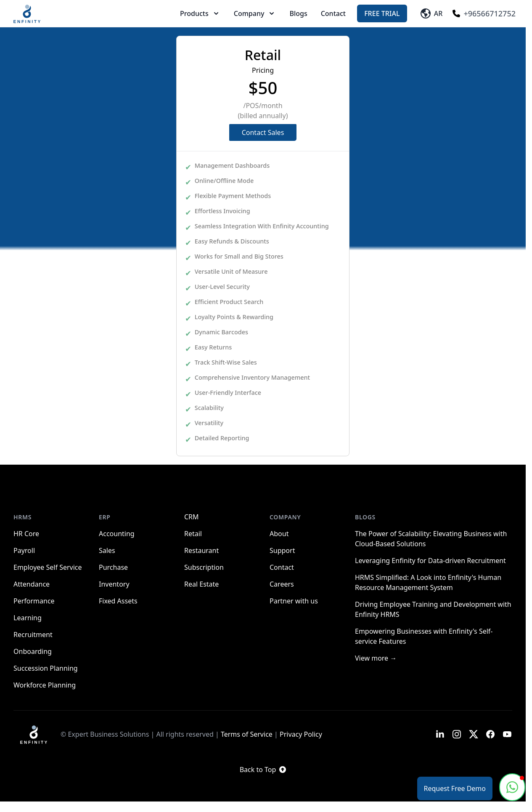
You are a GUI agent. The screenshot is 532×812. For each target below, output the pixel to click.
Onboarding (33, 651)
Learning (28, 618)
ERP (105, 517)
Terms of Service (247, 734)
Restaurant (201, 550)
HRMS (22, 517)
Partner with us (294, 601)
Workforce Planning (45, 685)
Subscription (204, 567)
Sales (107, 550)
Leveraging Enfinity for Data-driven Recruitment (430, 561)
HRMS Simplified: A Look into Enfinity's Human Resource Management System (428, 582)
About (279, 534)
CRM (192, 517)
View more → (376, 658)
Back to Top (263, 770)
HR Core (26, 534)
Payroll (24, 550)
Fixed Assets (118, 601)
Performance (34, 601)
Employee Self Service (48, 567)
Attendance (32, 584)
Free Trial (382, 13)
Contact (333, 13)
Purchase (113, 567)
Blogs (298, 13)
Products (200, 13)
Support (282, 550)
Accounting (117, 534)
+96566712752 (484, 13)
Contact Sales (263, 132)
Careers (282, 584)
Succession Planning (46, 668)
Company (255, 13)
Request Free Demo (455, 788)
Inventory (114, 584)
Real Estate (201, 584)
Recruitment (33, 635)
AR (432, 13)
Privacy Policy (301, 734)
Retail (193, 534)
